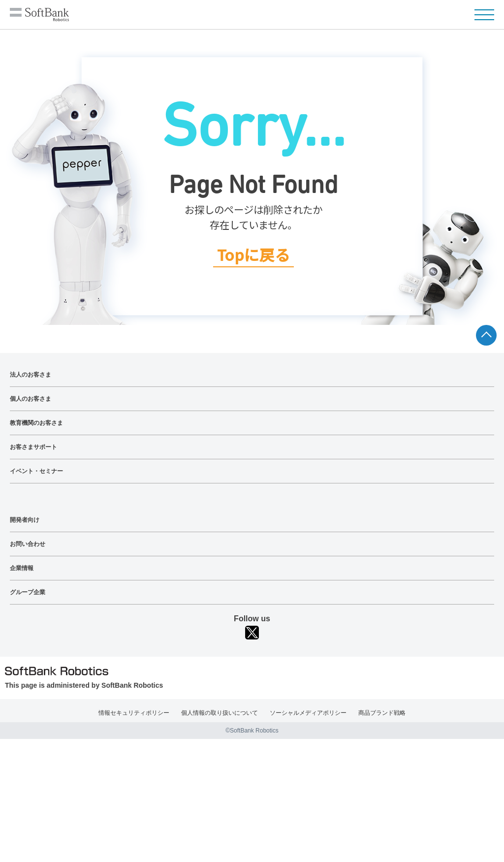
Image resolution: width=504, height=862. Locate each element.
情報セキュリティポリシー (134, 713)
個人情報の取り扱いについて (220, 713)
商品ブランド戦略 (382, 713)
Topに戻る (253, 255)
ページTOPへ (486, 335)
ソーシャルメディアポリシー (308, 713)
